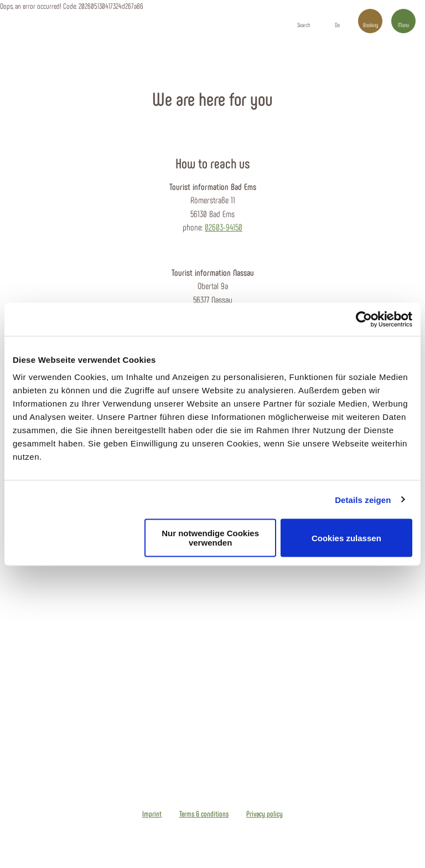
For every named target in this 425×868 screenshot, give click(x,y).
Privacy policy (265, 814)
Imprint (152, 814)
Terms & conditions (204, 814)
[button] (337, 21)
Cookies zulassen (346, 538)
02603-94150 (224, 227)
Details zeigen (363, 499)
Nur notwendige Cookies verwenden (210, 538)
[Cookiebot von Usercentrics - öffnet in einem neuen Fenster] (364, 319)
